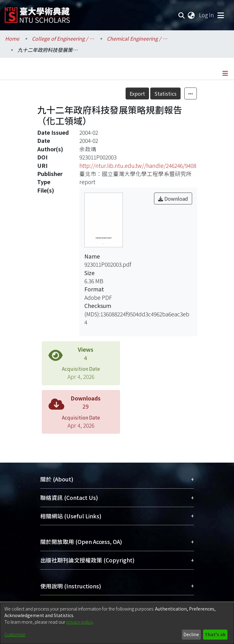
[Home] (37, 13)
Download (173, 199)
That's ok (215, 634)
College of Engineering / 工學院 (63, 38)
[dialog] (117, 623)
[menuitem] (192, 15)
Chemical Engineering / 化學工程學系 (138, 38)
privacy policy (80, 622)
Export (137, 93)
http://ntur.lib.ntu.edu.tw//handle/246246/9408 (138, 166)
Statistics (165, 93)
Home (12, 38)
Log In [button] (207, 15)
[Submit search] (182, 15)
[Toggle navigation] (221, 15)
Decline (191, 634)
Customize (15, 634)
